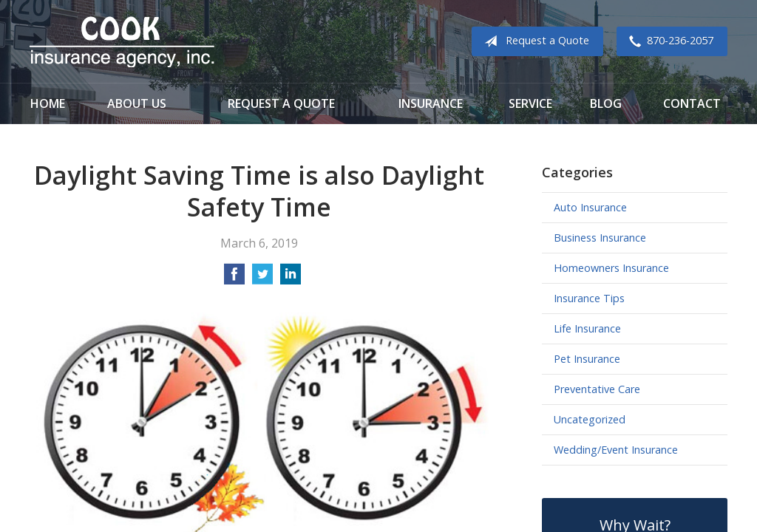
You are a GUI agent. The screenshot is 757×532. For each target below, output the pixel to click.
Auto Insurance (590, 207)
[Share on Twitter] (262, 279)
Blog (606, 103)
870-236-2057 (668, 41)
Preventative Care (597, 389)
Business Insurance (600, 238)
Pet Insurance (587, 359)
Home (48, 103)
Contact (692, 103)
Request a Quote (534, 41)
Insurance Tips (589, 298)
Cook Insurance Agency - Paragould (122, 42)
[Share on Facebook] (234, 279)
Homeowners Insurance (611, 268)
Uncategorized (590, 419)
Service (530, 103)
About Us (137, 103)
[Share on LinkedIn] (291, 279)
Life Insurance (587, 328)
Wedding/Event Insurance (616, 450)
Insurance (431, 103)
